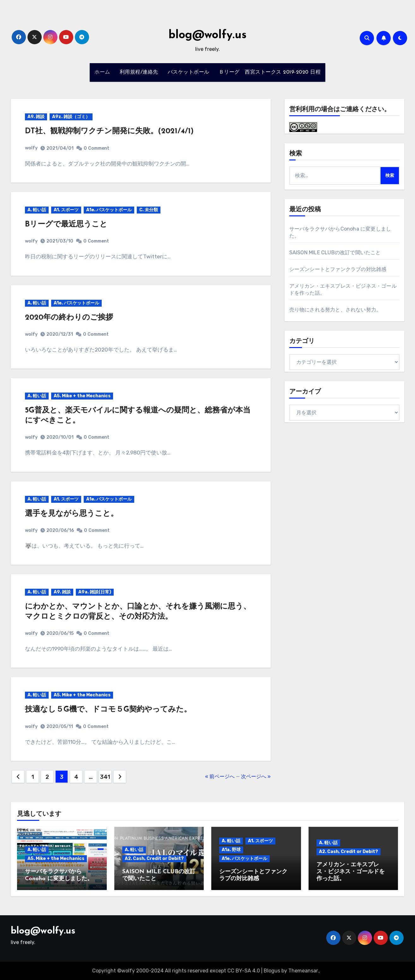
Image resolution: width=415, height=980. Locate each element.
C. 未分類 (149, 210)
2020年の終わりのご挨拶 (69, 318)
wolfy (31, 148)
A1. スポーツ (66, 210)
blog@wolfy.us (207, 35)
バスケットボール (189, 72)
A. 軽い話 (37, 210)
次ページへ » (256, 776)
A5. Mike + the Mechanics (82, 396)
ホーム (102, 72)
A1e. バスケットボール (109, 210)
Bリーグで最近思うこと (66, 225)
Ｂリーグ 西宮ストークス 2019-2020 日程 (270, 72)
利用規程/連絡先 (139, 72)
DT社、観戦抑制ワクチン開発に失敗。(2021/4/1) (109, 131)
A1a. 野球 (231, 850)
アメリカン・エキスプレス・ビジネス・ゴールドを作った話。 (351, 872)
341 (105, 777)
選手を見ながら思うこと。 (72, 514)
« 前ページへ (220, 776)
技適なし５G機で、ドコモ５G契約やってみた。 (108, 710)
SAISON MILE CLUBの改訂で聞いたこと (335, 253)
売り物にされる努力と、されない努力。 (335, 310)
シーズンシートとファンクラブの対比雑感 (338, 269)
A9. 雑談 (36, 117)
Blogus (272, 971)
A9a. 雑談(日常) (95, 592)
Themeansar (303, 971)
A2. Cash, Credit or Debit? (154, 859)
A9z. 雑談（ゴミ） (71, 117)
